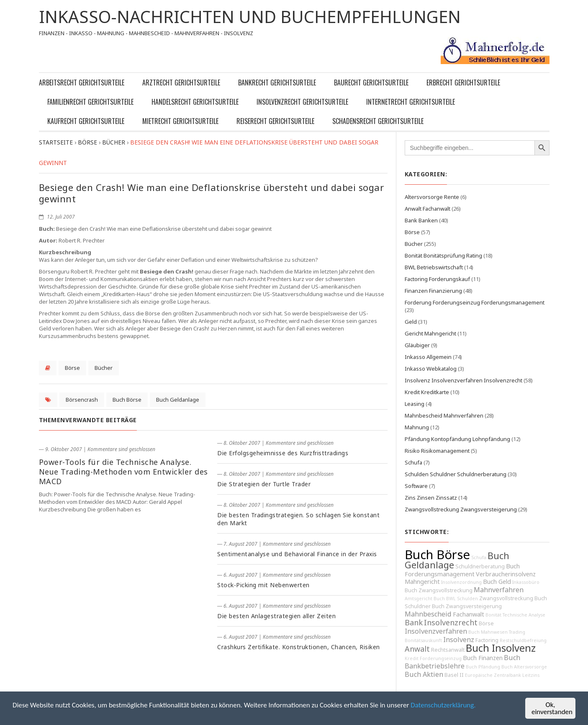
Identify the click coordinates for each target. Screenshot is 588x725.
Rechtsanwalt (448, 650)
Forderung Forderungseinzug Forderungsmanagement (475, 302)
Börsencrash (82, 400)
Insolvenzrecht (451, 622)
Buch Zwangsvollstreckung (439, 590)
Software (416, 486)
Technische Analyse (524, 615)
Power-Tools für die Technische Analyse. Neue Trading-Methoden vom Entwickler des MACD (123, 472)
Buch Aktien (424, 674)
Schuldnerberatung (480, 566)
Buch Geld (497, 582)
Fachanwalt (469, 614)
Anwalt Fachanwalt (428, 209)
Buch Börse (127, 400)
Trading (517, 632)
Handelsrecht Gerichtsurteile (195, 102)
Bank (414, 622)
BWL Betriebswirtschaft (434, 267)
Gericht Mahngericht (430, 333)
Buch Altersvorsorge (524, 667)
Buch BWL (445, 599)
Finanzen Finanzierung (433, 291)
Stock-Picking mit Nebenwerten (263, 585)
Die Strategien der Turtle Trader (264, 484)
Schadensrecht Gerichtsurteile (378, 121)
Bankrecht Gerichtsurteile (277, 83)
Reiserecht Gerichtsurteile (275, 121)
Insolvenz (459, 640)
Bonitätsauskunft (423, 640)
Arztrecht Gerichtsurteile (181, 83)
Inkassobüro (526, 582)
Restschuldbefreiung (523, 640)
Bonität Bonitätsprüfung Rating (443, 255)
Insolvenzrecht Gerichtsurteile (302, 102)
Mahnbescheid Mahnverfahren (444, 415)
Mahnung (417, 427)
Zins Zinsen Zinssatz (431, 498)
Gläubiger (417, 345)
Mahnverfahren (499, 590)
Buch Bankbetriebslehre (462, 662)
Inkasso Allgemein (428, 357)
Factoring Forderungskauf (437, 279)
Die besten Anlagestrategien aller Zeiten (276, 616)
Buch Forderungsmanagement (462, 570)
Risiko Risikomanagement (437, 451)
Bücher (104, 368)
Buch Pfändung (483, 667)
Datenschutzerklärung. (443, 705)
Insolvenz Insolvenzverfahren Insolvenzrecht (463, 380)
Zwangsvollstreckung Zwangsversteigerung (461, 509)
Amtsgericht (419, 599)
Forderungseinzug (441, 658)
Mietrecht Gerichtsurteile (180, 121)
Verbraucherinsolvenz (506, 574)
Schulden (467, 599)
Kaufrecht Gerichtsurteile (86, 121)
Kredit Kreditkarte (427, 392)
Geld (411, 322)
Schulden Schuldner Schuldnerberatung (456, 474)
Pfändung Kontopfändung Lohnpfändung (457, 439)
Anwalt (417, 649)
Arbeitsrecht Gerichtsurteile (82, 83)
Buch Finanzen (483, 658)
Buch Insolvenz (501, 648)
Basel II (454, 675)
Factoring (487, 640)
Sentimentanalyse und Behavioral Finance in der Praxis (297, 554)
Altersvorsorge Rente (432, 197)
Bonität (493, 615)
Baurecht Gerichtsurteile (371, 83)
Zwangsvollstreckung (506, 598)
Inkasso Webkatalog (431, 369)
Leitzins (531, 675)
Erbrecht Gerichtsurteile (463, 83)
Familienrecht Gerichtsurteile (90, 102)
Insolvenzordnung (461, 582)
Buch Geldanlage (178, 400)
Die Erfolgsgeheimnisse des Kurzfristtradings (283, 453)
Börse (72, 368)
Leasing (415, 404)
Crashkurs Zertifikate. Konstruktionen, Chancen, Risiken (299, 647)
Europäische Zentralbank (493, 675)
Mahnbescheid (428, 614)
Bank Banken (421, 220)
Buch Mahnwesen (488, 632)
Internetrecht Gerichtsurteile (411, 102)
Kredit (412, 658)
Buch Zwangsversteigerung (467, 606)
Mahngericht (422, 582)
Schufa (413, 462)
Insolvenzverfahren (436, 631)
